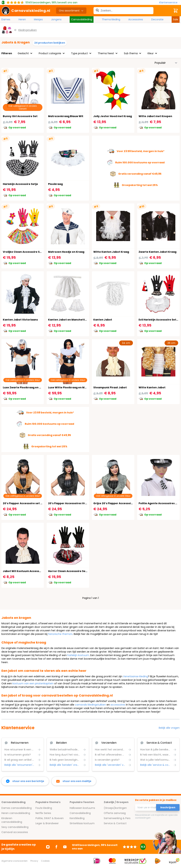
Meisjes (38, 19)
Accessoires (136, 19)
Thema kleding (111, 19)
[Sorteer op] (166, 63)
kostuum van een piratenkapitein (33, 683)
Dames (6, 19)
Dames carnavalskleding (17, 808)
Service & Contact (115, 823)
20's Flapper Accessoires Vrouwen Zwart (75, 503)
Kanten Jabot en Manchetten (68, 320)
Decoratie (157, 19)
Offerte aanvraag (115, 813)
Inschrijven (168, 807)
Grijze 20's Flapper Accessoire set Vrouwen (122, 503)
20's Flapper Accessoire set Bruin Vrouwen (32, 503)
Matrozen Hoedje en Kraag (66, 252)
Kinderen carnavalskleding (12, 820)
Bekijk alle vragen (169, 728)
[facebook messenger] (25, 781)
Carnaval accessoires (15, 832)
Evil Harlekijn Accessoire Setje (159, 320)
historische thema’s (60, 634)
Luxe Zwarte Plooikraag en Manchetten (29, 387)
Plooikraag (55, 184)
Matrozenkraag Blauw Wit (66, 116)
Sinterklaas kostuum (82, 823)
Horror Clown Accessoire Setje (69, 571)
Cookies (45, 861)
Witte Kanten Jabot (152, 387)
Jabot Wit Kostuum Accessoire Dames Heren (33, 571)
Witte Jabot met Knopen (155, 116)
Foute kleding (44, 808)
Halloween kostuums (82, 808)
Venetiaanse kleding (135, 676)
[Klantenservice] (169, 3)
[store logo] (26, 11)
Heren (22, 19)
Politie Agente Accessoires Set (159, 503)
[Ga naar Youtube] (65, 847)
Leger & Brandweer (47, 823)
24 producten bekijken (50, 43)
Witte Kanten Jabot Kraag (111, 252)
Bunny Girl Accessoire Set (20, 116)
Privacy (34, 861)
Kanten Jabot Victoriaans (20, 320)
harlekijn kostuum (78, 655)
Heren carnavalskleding (16, 813)
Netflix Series (43, 813)
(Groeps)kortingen (115, 808)
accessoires (118, 705)
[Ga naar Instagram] (48, 847)
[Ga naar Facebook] (56, 847)
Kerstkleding (77, 818)
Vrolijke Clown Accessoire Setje (24, 252)
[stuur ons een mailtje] (74, 781)
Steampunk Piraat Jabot (110, 387)
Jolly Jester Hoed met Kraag (113, 116)
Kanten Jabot (103, 320)
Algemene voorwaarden (14, 861)
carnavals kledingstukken (90, 705)
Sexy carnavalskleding (15, 827)
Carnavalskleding (82, 19)
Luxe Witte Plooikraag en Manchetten (74, 387)
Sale (176, 19)
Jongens (56, 19)
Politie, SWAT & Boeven (50, 818)
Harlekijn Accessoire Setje (20, 184)
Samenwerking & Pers (117, 818)
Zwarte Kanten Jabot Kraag (157, 252)
